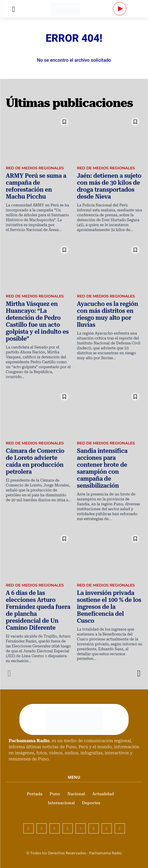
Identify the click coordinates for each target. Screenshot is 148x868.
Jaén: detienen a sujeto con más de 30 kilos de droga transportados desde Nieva (109, 186)
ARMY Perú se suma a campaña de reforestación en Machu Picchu (36, 186)
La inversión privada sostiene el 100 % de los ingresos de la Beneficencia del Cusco (109, 607)
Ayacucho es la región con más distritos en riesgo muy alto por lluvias (108, 314)
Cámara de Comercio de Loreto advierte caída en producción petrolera (35, 461)
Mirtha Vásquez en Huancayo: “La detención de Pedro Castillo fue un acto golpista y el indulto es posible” (37, 321)
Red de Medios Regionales (35, 168)
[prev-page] (9, 673)
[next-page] (139, 673)
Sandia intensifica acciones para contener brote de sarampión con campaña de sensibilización (102, 468)
